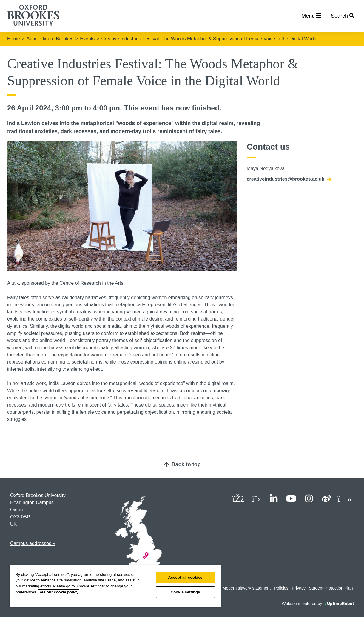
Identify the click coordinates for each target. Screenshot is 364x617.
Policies (281, 588)
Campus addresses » (33, 543)
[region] (115, 586)
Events (87, 39)
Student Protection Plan (331, 588)
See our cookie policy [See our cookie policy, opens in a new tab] (58, 592)
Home (14, 39)
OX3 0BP (20, 517)
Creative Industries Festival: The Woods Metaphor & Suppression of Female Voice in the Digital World (209, 39)
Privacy (299, 588)
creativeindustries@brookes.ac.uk (289, 179)
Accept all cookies (185, 577)
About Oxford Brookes (50, 39)
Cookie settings (185, 592)
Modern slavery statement (247, 588)
